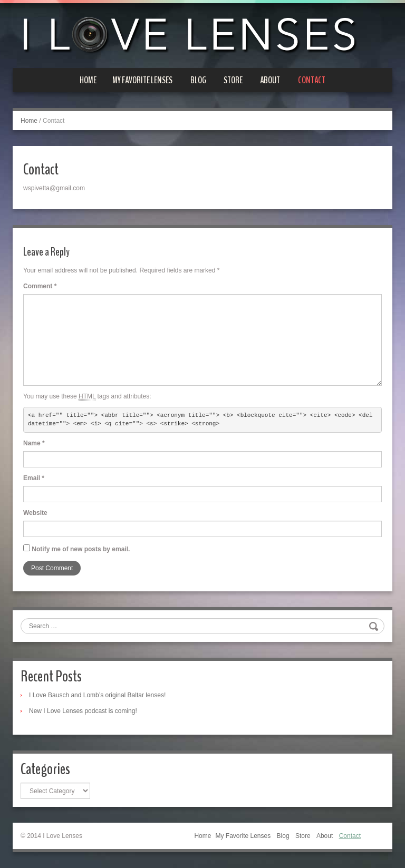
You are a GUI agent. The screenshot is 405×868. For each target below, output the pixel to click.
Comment (40, 286)
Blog (198, 80)
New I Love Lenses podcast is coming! (83, 711)
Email (34, 478)
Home (88, 80)
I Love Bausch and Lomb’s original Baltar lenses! (97, 695)
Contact (312, 80)
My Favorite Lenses (142, 80)
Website (35, 513)
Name (34, 443)
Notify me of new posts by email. (81, 549)
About (270, 80)
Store (233, 80)
